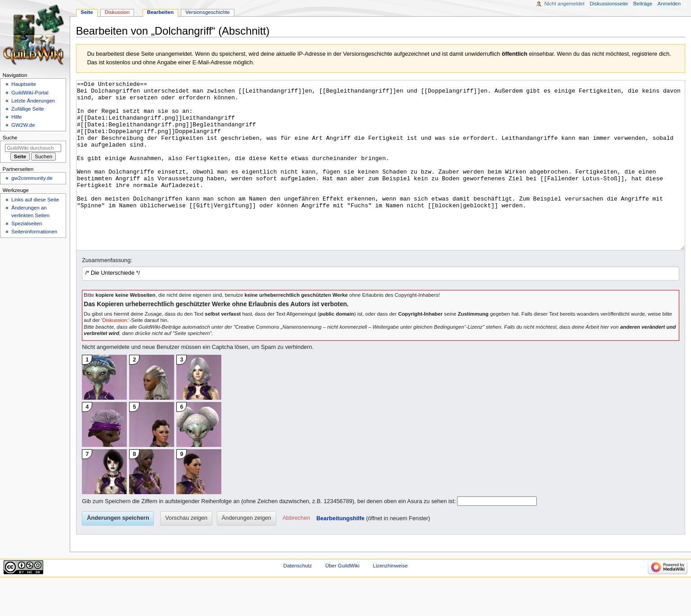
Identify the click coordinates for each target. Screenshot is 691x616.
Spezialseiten (27, 223)
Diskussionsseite (609, 4)
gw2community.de (32, 178)
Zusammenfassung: (107, 294)
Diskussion (117, 12)
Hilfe (16, 117)
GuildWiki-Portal (30, 93)
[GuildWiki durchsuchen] (33, 148)
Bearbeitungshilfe (340, 552)
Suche (10, 138)
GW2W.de (23, 125)
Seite (87, 12)
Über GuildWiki (342, 599)
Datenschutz (298, 599)
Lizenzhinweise (390, 599)
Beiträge (643, 4)
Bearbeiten (160, 12)
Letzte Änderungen (33, 101)
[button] (296, 552)
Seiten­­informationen (34, 232)
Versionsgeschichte (208, 12)
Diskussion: (115, 354)
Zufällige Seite (28, 109)
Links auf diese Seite (35, 200)
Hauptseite (24, 84)
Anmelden (669, 4)
